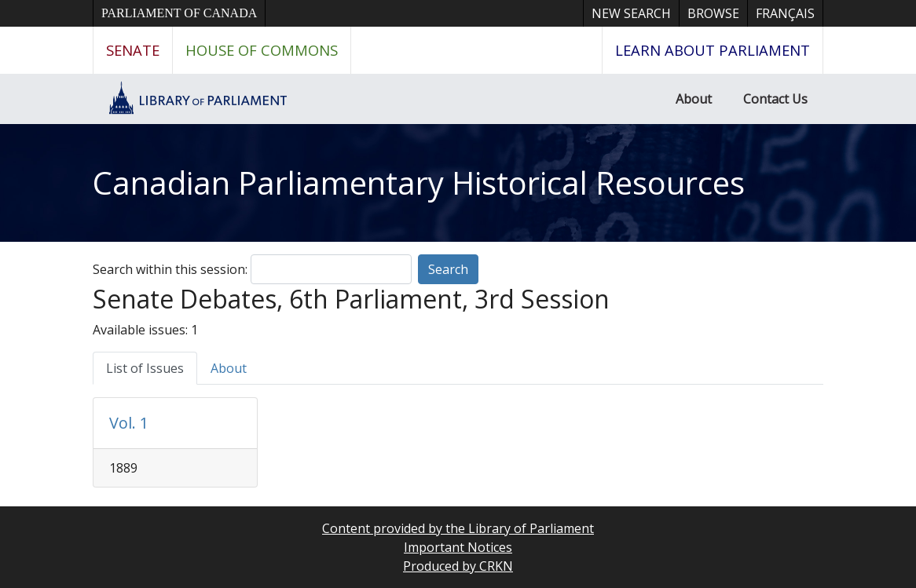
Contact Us (775, 99)
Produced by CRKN (458, 566)
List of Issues (145, 368)
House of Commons (262, 50)
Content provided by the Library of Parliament (458, 528)
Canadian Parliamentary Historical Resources (419, 183)
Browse (713, 13)
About (694, 99)
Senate (133, 50)
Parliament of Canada (179, 13)
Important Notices (458, 547)
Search (448, 269)
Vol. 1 (129, 423)
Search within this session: (170, 269)
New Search (631, 13)
